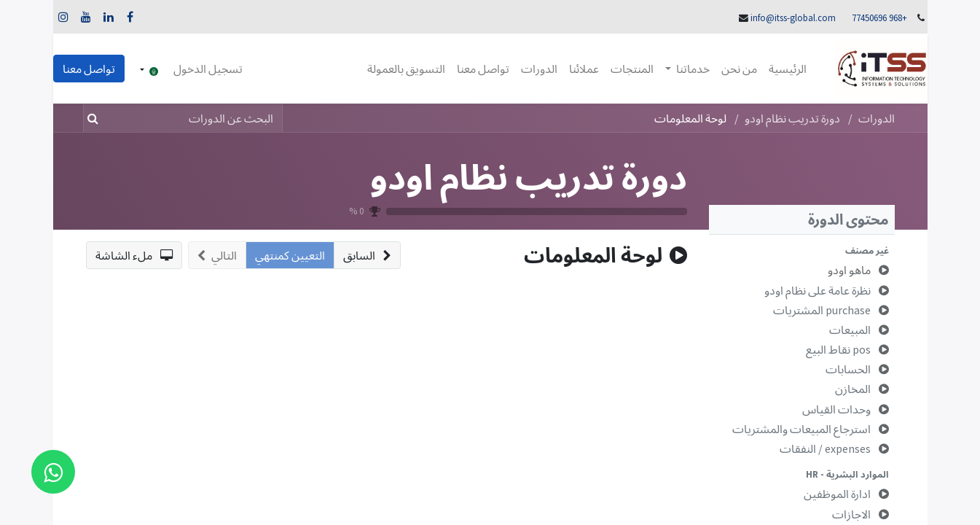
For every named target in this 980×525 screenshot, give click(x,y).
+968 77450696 (879, 17)
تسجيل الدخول (208, 69)
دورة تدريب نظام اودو (529, 177)
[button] (802, 250)
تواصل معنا (89, 69)
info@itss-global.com (793, 17)
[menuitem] (788, 69)
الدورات (877, 118)
